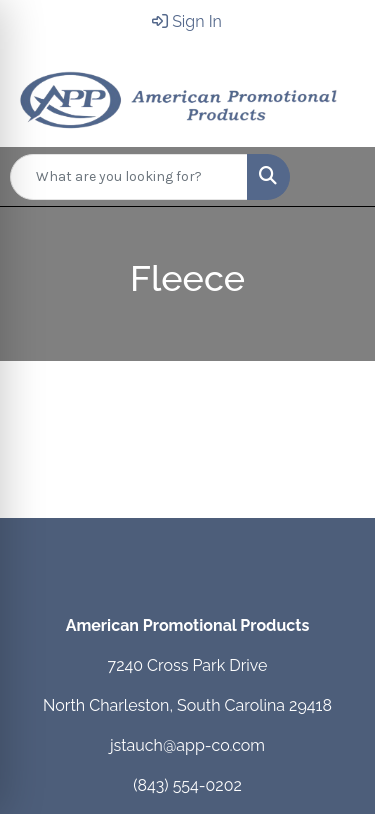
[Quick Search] (129, 177)
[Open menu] (335, 177)
